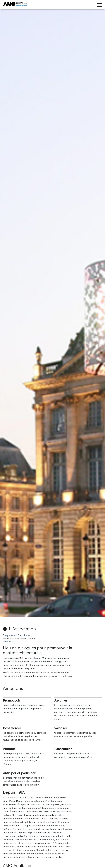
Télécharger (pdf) (9, 641)
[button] (8, 313)
